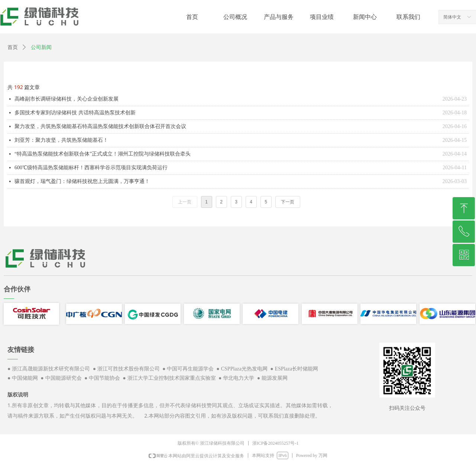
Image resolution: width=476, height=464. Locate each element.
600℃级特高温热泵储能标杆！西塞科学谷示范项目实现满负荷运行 (91, 168)
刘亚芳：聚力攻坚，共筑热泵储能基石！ (61, 140)
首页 (13, 47)
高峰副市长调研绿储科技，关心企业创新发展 (67, 99)
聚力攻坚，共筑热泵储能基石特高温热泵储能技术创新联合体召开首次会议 (100, 126)
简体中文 (452, 17)
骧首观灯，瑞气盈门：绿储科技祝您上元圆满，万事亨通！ (82, 181)
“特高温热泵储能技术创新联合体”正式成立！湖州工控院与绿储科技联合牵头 (103, 154)
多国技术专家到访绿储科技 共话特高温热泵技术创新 (75, 113)
